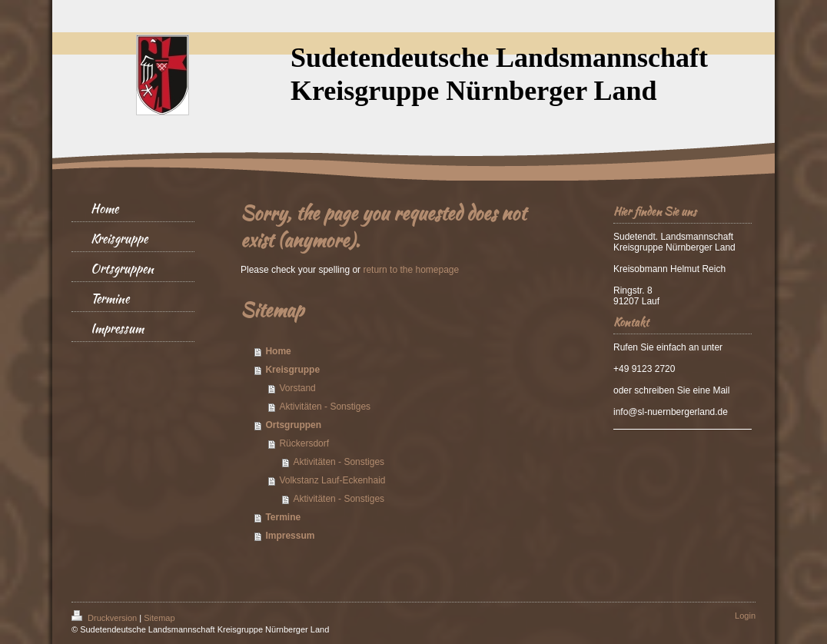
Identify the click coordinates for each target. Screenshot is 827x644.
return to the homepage (411, 270)
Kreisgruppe (292, 370)
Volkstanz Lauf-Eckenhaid (332, 480)
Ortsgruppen (293, 425)
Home (278, 351)
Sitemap (159, 618)
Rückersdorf (304, 443)
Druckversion (105, 618)
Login (745, 616)
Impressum (290, 536)
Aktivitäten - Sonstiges (325, 407)
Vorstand (297, 388)
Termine (283, 517)
